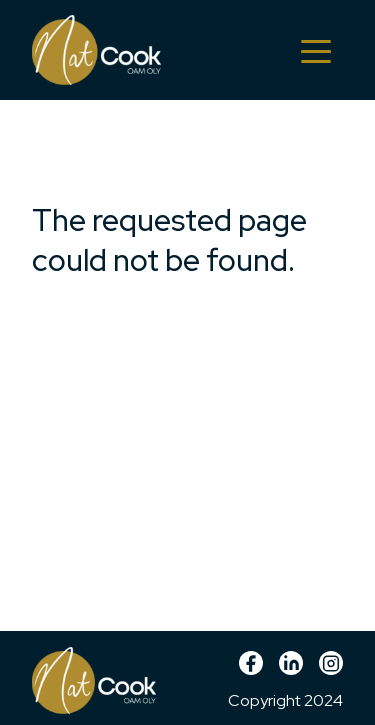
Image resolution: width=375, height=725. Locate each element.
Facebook (251, 670)
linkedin (291, 670)
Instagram (331, 670)
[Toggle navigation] (316, 50)
